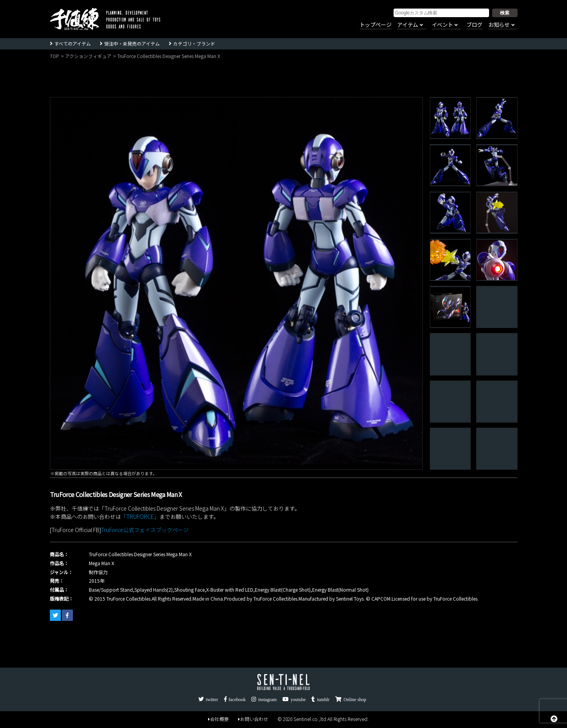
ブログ (474, 25)
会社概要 (218, 719)
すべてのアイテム (72, 43)
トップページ (376, 25)
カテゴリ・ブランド (194, 43)
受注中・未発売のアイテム (132, 43)
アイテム (407, 25)
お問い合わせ (253, 719)
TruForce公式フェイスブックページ (145, 530)
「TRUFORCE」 (140, 516)
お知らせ (499, 25)
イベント (442, 25)
